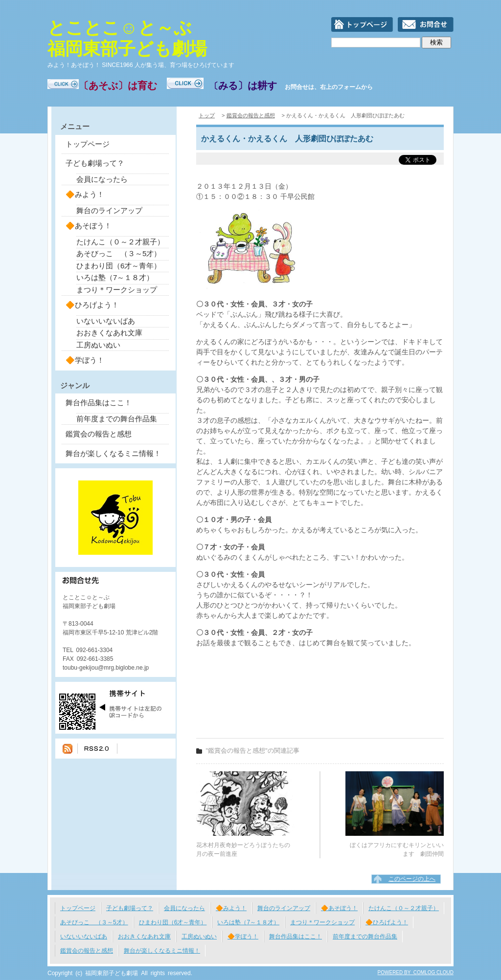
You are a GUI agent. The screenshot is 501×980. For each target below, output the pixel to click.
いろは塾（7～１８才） (115, 277)
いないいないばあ (106, 321)
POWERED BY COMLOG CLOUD (416, 972)
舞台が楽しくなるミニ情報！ (113, 453)
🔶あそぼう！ (89, 226)
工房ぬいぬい (98, 345)
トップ (207, 115)
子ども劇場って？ (95, 163)
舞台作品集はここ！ (99, 403)
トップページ (88, 144)
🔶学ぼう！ (85, 360)
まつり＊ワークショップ (117, 290)
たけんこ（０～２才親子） (120, 242)
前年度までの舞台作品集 (117, 419)
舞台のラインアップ (109, 210)
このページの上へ (412, 879)
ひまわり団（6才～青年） (119, 266)
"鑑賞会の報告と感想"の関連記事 (253, 751)
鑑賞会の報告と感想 (99, 434)
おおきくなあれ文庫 (109, 333)
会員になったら (102, 179)
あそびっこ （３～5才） (119, 253)
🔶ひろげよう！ (92, 305)
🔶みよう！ (85, 194)
